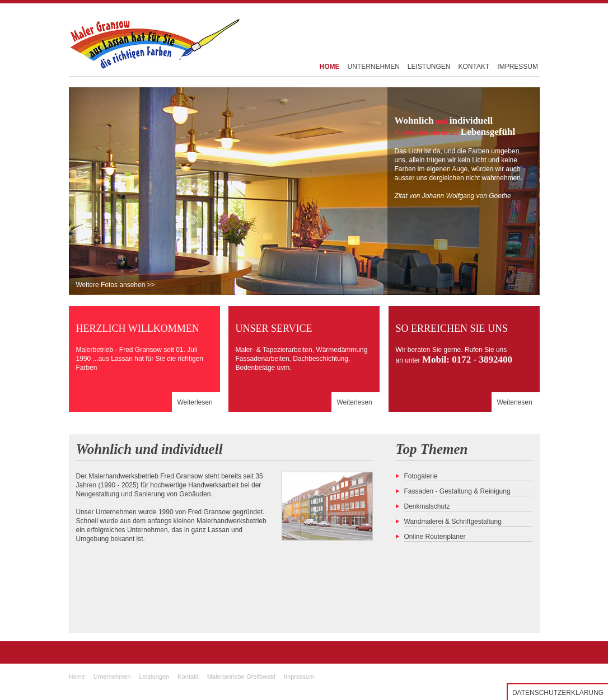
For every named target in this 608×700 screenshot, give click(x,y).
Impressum (299, 676)
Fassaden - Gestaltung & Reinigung (457, 491)
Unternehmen (112, 676)
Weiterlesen (195, 402)
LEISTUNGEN (429, 67)
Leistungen (155, 676)
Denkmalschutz (427, 506)
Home (77, 676)
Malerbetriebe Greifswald (241, 676)
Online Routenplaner (435, 537)
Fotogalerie (421, 476)
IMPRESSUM (518, 67)
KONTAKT (474, 67)
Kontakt (188, 676)
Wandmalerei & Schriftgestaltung (453, 522)
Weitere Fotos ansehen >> (116, 285)
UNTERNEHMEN (374, 67)
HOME (330, 67)
